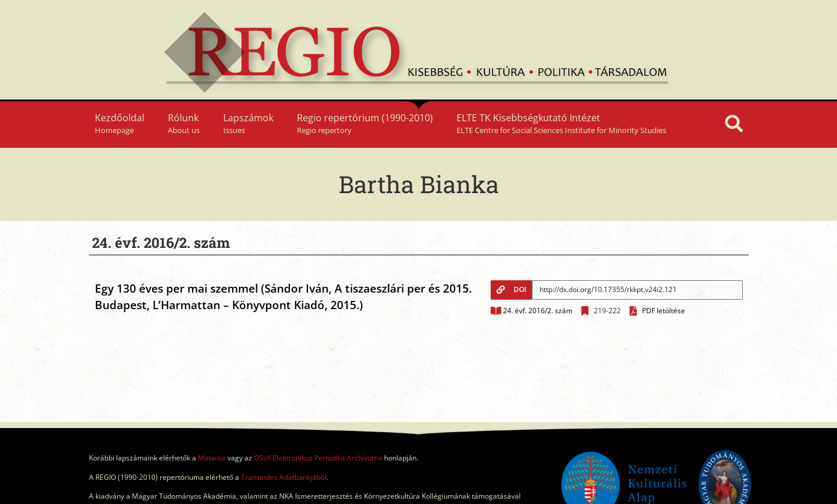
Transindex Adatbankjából (284, 477)
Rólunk (184, 123)
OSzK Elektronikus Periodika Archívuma (318, 458)
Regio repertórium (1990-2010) (365, 123)
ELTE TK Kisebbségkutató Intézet (561, 123)
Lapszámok (248, 123)
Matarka (212, 458)
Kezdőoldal (120, 123)
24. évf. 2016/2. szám (538, 311)
